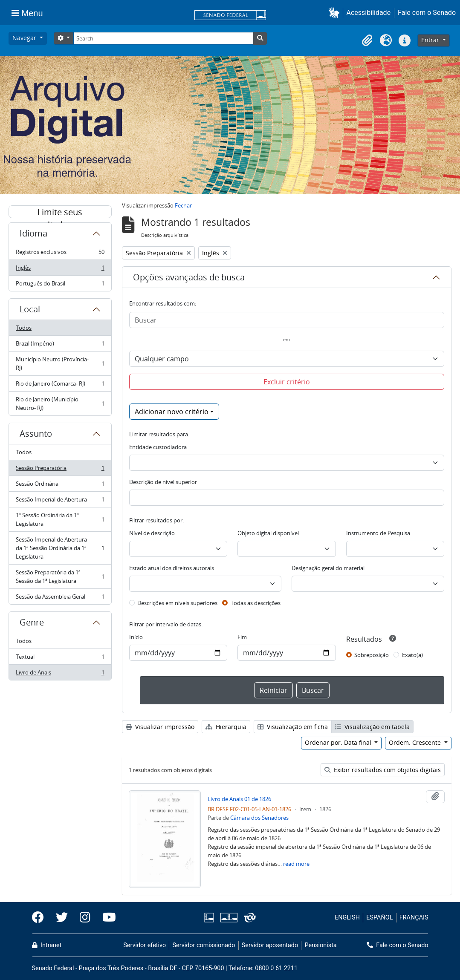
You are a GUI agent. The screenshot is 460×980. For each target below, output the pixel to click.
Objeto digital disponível (268, 533)
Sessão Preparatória (60, 470)
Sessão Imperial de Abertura (60, 501)
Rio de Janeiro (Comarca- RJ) (60, 385)
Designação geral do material (328, 568)
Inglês (60, 269)
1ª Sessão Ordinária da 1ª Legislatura (60, 519)
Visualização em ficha (293, 727)
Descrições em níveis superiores (177, 603)
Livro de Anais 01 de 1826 (239, 799)
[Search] (163, 38)
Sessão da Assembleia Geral (60, 598)
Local (30, 309)
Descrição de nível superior (163, 482)
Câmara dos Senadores (259, 818)
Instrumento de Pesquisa (378, 533)
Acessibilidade (369, 13)
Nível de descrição (152, 533)
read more (296, 864)
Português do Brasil (60, 285)
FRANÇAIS (414, 918)
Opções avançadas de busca (189, 277)
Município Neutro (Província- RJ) (60, 363)
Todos (24, 328)
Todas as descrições (256, 603)
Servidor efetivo (145, 945)
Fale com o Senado (427, 13)
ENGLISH (347, 918)
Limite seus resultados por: (60, 212)
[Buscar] (287, 320)
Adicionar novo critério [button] (172, 412)
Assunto (36, 434)
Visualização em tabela (372, 727)
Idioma (33, 233)
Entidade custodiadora (158, 447)
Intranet (47, 945)
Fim (242, 637)
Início (136, 637)
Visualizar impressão (160, 727)
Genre (32, 622)
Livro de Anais (60, 674)
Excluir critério (287, 382)
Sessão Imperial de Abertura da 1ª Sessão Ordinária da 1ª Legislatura (60, 548)
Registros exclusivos (60, 254)
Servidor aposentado (270, 945)
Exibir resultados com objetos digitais (383, 770)
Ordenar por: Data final (339, 742)
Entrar (431, 40)
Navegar (25, 38)
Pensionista (321, 945)
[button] (336, 13)
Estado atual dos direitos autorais (172, 568)
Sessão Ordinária (60, 486)
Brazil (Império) (60, 345)
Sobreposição (372, 655)
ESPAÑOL (379, 918)
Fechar (183, 205)
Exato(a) (412, 655)
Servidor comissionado (204, 945)
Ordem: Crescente (416, 742)
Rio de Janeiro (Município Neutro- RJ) (60, 404)
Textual (60, 659)
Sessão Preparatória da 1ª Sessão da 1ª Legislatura (60, 576)
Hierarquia (226, 727)
